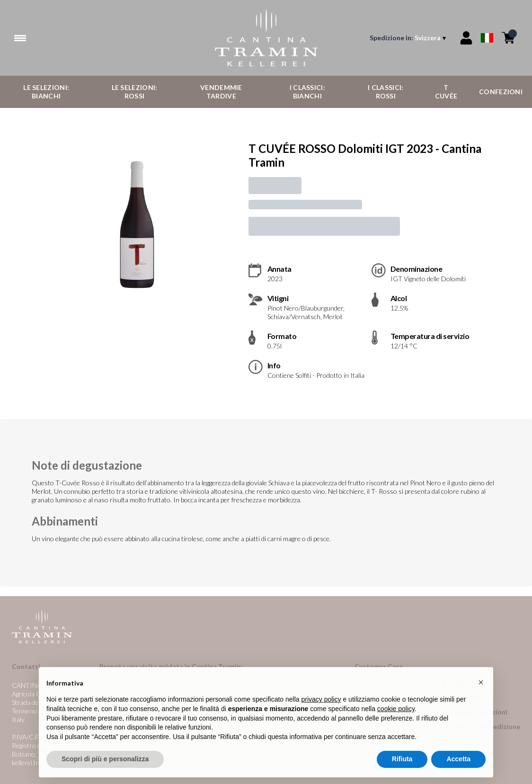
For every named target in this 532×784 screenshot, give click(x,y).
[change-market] (409, 38)
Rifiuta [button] (402, 768)
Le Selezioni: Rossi (135, 92)
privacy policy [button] (321, 708)
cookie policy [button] (396, 717)
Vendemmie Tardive (221, 92)
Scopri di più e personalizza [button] (105, 768)
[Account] (466, 38)
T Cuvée (446, 92)
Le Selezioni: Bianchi (46, 92)
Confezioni (501, 92)
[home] (266, 38)
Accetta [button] (458, 768)
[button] (481, 691)
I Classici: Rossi (386, 92)
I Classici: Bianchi (307, 92)
